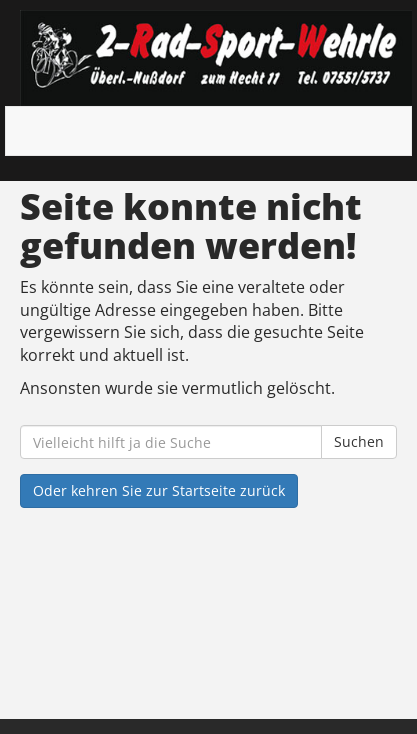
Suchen (359, 441)
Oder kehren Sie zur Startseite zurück (159, 490)
